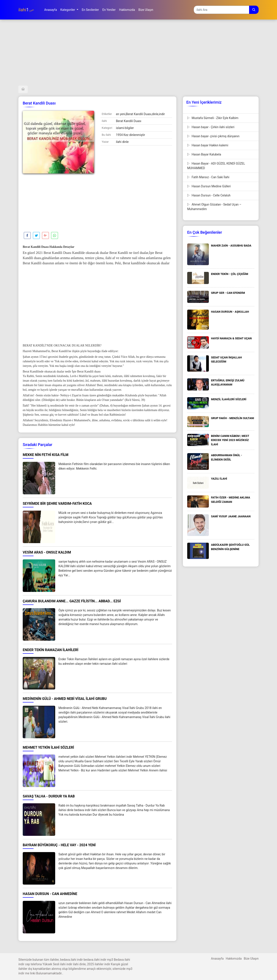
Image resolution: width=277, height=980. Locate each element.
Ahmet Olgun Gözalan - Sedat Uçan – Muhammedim (214, 207)
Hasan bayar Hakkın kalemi (208, 145)
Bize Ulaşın (251, 959)
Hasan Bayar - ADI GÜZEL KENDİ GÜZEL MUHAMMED (216, 166)
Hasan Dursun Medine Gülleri (209, 186)
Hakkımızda (234, 959)
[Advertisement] (138, 55)
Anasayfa (217, 959)
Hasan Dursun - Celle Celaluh (209, 195)
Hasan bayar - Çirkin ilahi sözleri (211, 127)
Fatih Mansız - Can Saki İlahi (208, 177)
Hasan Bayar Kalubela (204, 154)
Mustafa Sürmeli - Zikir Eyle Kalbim (213, 118)
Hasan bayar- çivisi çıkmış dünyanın (213, 136)
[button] (69, 10)
